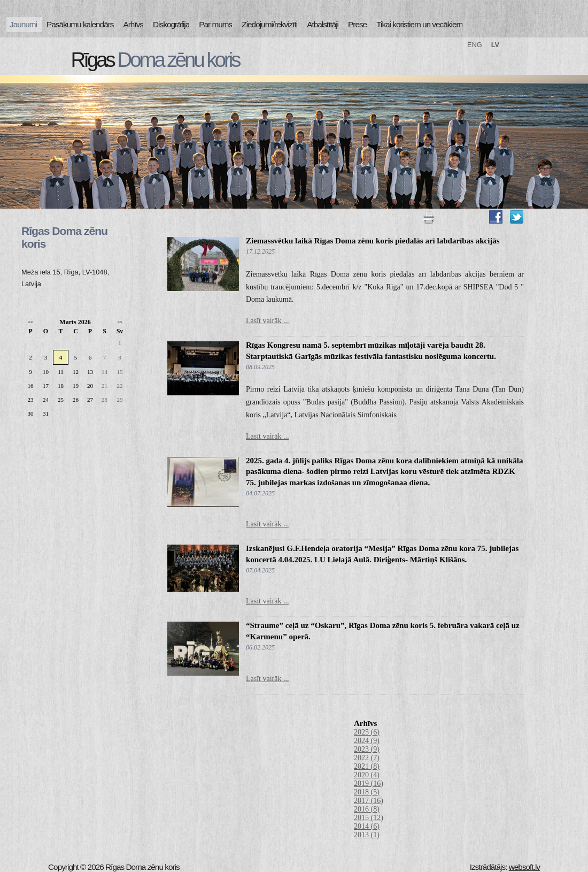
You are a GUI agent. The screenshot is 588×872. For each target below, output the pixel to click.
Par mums (215, 24)
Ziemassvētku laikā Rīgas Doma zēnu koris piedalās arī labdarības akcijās (373, 241)
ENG (475, 45)
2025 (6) (367, 732)
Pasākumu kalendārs (80, 24)
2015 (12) (369, 818)
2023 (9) (367, 749)
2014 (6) (367, 826)
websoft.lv (524, 867)
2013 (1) (367, 835)
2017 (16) (369, 801)
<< (30, 322)
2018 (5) (367, 792)
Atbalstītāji (323, 24)
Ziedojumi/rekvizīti (269, 24)
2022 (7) (367, 758)
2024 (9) (367, 741)
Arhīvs (134, 24)
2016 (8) (367, 809)
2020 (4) (367, 775)
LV (495, 45)
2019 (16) (369, 783)
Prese (357, 24)
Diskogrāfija (171, 24)
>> (119, 322)
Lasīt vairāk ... (267, 321)
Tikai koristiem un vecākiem (419, 24)
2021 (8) (367, 766)
